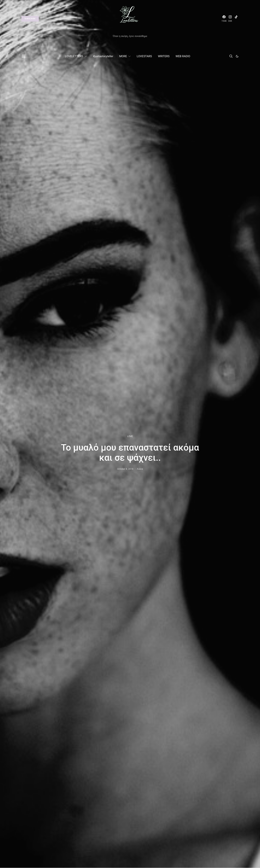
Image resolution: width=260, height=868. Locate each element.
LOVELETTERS (74, 56)
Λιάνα (140, 469)
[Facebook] (224, 19)
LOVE (130, 436)
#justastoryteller (103, 56)
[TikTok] (236, 19)
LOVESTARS (144, 56)
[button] (237, 56)
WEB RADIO (183, 56)
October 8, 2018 (125, 469)
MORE (123, 56)
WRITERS (164, 56)
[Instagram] (230, 19)
